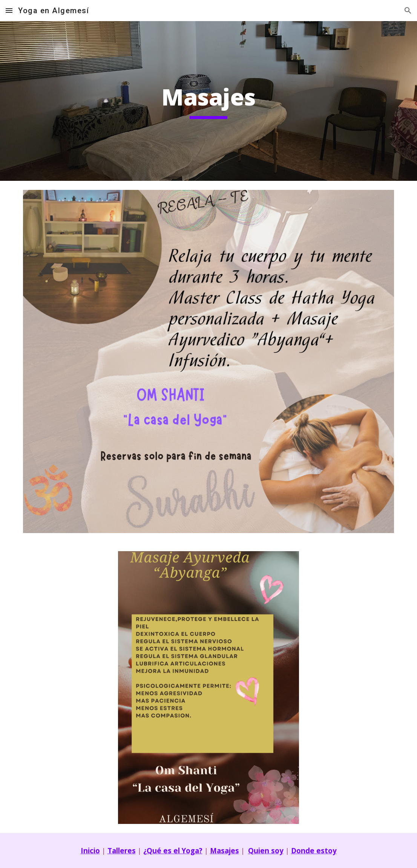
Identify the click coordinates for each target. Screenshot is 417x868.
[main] (208, 101)
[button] (9, 10)
